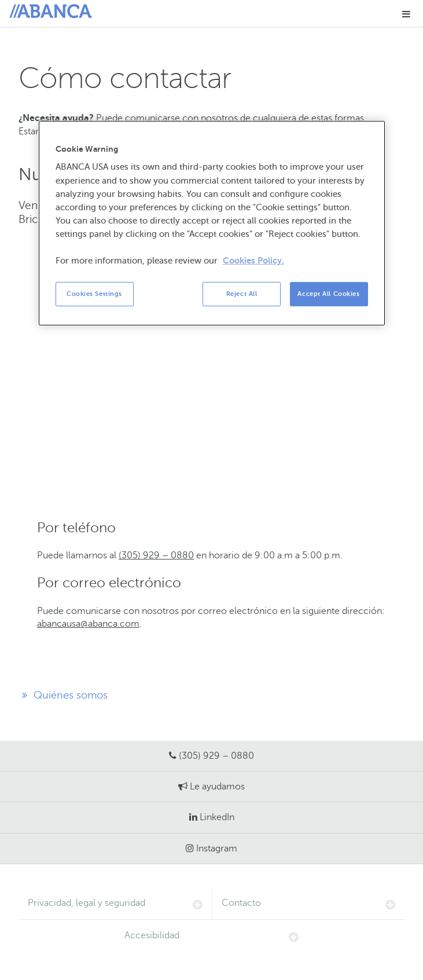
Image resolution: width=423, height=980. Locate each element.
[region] (212, 223)
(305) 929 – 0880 (156, 555)
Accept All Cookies (328, 294)
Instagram (217, 849)
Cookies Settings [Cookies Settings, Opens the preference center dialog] (94, 294)
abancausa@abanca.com (88, 624)
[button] (407, 14)
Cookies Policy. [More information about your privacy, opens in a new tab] (253, 261)
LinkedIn (217, 817)
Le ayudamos (217, 787)
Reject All (242, 294)
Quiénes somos (63, 695)
